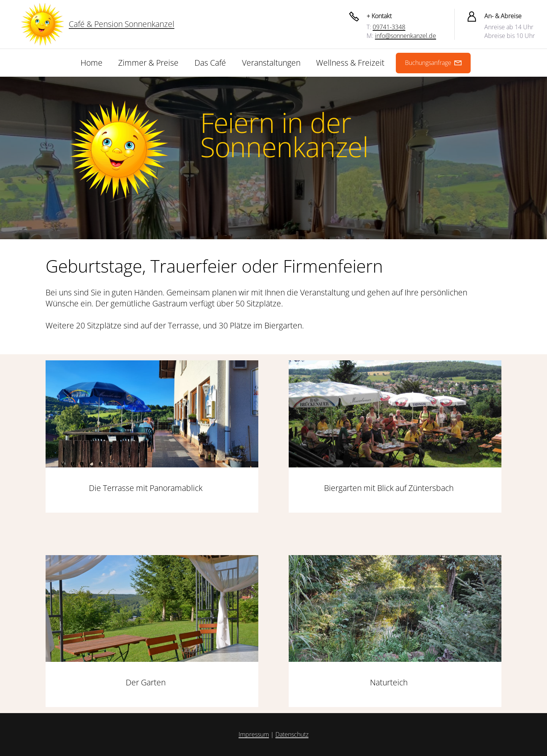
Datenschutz (292, 734)
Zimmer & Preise (148, 63)
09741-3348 (389, 27)
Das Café (210, 63)
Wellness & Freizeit (350, 63)
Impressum (254, 734)
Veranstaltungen (271, 63)
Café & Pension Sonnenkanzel (122, 24)
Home (92, 63)
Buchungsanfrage (433, 63)
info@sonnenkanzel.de (406, 36)
